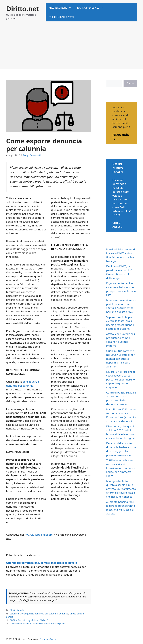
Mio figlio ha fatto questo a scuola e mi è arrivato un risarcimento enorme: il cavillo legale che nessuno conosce (121, 489)
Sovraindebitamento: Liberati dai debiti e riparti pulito (37, 624)
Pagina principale (92, 8)
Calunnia (14, 614)
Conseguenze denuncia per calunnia (39, 614)
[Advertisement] (71, 47)
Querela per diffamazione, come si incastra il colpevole (42, 563)
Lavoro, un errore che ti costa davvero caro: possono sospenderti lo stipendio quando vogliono (120, 379)
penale (10, 617)
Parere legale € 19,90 (61, 17)
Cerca (130, 83)
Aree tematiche (61, 8)
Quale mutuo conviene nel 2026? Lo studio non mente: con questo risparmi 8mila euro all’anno (121, 359)
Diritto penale (77, 614)
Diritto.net (22, 9)
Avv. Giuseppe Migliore (39, 535)
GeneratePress (48, 639)
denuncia (64, 614)
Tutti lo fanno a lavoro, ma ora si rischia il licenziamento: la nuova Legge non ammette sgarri (121, 468)
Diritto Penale (17, 610)
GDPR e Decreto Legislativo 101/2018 (29, 620)
